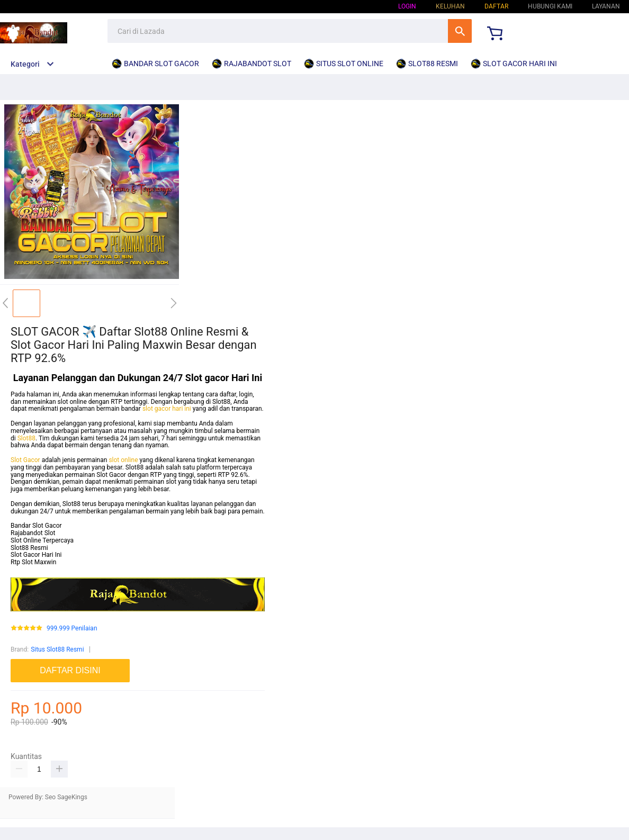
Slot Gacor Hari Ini (36, 555)
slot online (123, 460)
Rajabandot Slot (33, 533)
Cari (460, 31)
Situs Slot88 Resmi (57, 649)
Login (407, 6)
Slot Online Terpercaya (42, 540)
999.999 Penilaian (72, 629)
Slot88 (26, 438)
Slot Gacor (25, 460)
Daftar (496, 6)
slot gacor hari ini (167, 409)
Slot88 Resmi (29, 548)
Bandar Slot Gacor (36, 526)
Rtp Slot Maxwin (33, 562)
